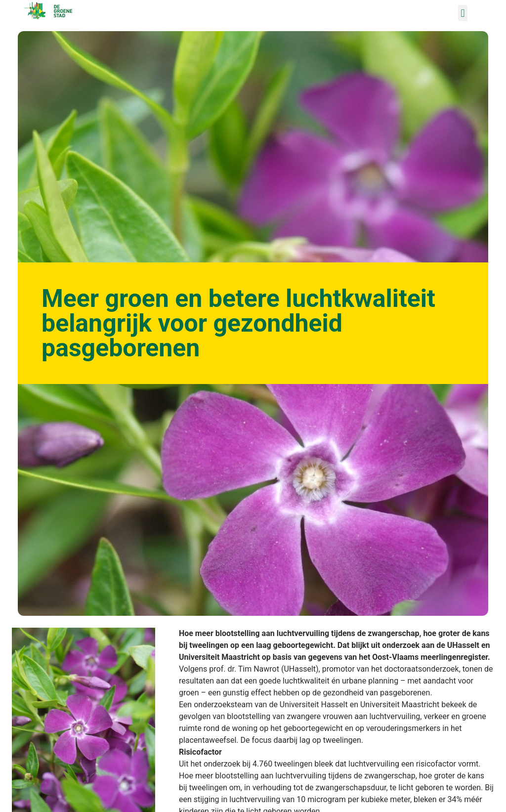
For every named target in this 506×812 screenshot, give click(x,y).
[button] (463, 13)
